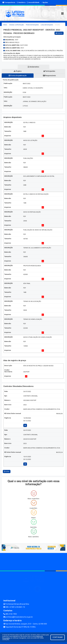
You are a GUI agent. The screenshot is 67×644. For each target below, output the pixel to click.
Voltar (7, 472)
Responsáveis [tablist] (49, 76)
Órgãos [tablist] (18, 71)
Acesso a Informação (17, 25)
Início (5, 25)
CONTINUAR (58, 637)
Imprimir (59, 33)
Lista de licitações (47, 25)
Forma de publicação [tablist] (18, 76)
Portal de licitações (32, 25)
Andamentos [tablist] (33, 67)
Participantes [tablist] (49, 71)
